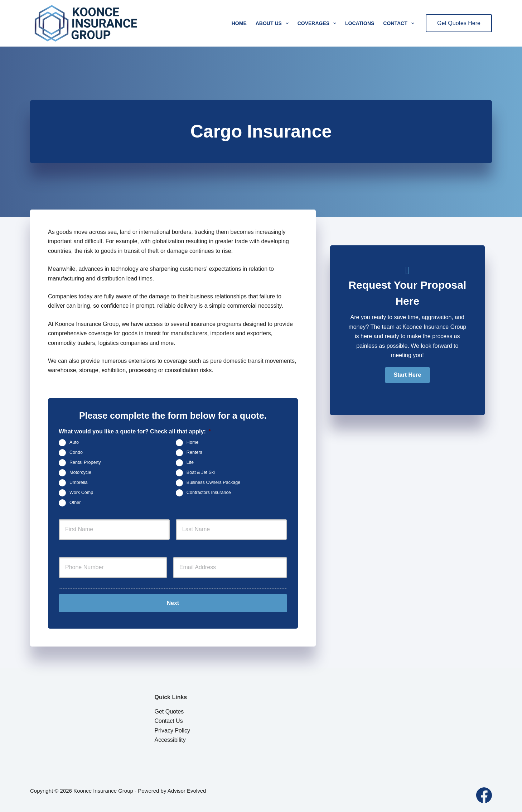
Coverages (318, 23)
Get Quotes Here (459, 23)
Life (190, 463)
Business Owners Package (214, 483)
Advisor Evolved (187, 791)
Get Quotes (169, 712)
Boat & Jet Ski (201, 473)
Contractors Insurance (209, 493)
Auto (74, 443)
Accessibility (170, 740)
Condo (76, 453)
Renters (194, 453)
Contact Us (169, 721)
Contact (400, 23)
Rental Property (85, 463)
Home (239, 23)
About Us (274, 23)
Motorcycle (80, 473)
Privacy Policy (173, 731)
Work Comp (81, 493)
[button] (407, 375)
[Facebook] (484, 795)
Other (75, 503)
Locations (360, 23)
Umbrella (78, 483)
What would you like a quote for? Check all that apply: (135, 431)
